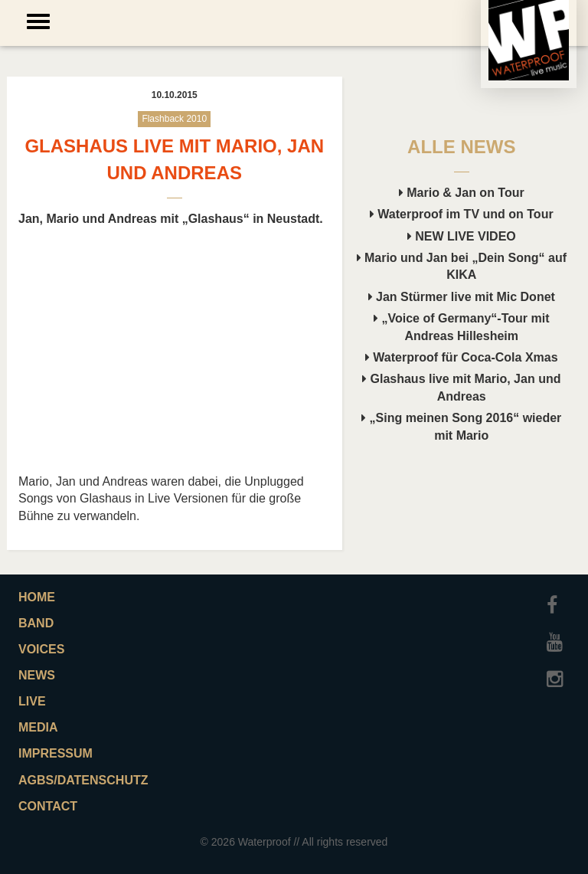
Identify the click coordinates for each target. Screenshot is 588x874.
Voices (41, 649)
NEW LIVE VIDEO (462, 236)
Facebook (558, 598)
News (37, 675)
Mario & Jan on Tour (462, 193)
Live (32, 701)
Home (37, 597)
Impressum (56, 753)
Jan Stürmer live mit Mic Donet (462, 297)
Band (36, 623)
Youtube (558, 635)
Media (38, 727)
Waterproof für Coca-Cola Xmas (462, 357)
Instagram (558, 672)
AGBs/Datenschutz (83, 780)
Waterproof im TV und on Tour (462, 214)
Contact (48, 806)
